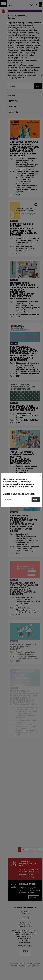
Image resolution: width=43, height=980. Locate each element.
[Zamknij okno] (40, 476)
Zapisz (36, 500)
